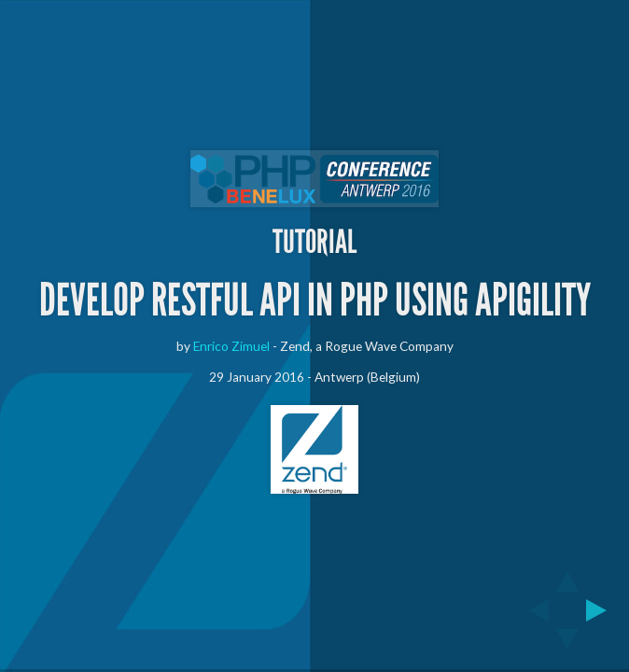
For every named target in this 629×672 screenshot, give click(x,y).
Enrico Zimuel (231, 346)
